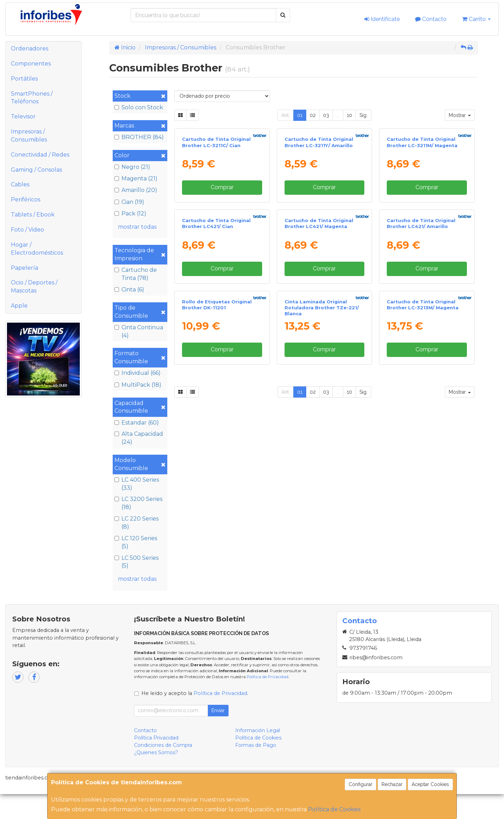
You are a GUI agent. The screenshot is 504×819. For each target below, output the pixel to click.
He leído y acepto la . (195, 718)
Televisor (23, 116)
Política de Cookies (334, 809)
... (338, 115)
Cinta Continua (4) (139, 331)
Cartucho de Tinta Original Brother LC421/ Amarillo (421, 371)
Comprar (222, 261)
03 (326, 115)
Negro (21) (132, 167)
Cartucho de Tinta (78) (136, 274)
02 (313, 115)
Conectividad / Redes (40, 155)
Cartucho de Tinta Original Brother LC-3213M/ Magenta (423, 526)
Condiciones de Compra (163, 770)
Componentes (31, 64)
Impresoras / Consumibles (29, 136)
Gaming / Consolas (36, 170)
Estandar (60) (137, 423)
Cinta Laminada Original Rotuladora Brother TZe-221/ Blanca (322, 529)
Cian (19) (129, 202)
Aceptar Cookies (430, 784)
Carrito (476, 19)
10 (349, 115)
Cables (20, 184)
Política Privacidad (156, 762)
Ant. (286, 115)
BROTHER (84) (139, 137)
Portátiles (24, 79)
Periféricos (26, 199)
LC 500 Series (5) (136, 562)
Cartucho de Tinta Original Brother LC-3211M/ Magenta (422, 216)
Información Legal (258, 755)
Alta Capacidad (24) (139, 438)
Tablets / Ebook (33, 215)
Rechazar (392, 784)
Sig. (363, 115)
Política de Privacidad (268, 702)
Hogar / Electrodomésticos (37, 249)
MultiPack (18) (138, 385)
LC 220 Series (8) (136, 523)
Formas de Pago (256, 770)
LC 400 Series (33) (137, 484)
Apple (19, 306)
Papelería (24, 268)
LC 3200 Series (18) (138, 503)
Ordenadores (30, 49)
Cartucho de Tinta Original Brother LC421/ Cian (216, 371)
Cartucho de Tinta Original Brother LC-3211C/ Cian (216, 216)
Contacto (431, 19)
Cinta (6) (129, 290)
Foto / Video (27, 230)
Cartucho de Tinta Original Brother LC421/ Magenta (319, 371)
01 (300, 115)
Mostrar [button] (460, 115)
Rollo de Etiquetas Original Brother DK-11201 (217, 526)
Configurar (360, 784)
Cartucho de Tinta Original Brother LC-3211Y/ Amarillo (319, 216)
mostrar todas (137, 227)
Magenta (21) (136, 178)
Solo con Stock (139, 107)
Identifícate (382, 19)
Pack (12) (130, 214)
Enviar (218, 735)
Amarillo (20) (136, 190)
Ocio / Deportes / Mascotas (34, 287)
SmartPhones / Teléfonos (32, 98)
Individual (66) (138, 373)
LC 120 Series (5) (136, 542)
